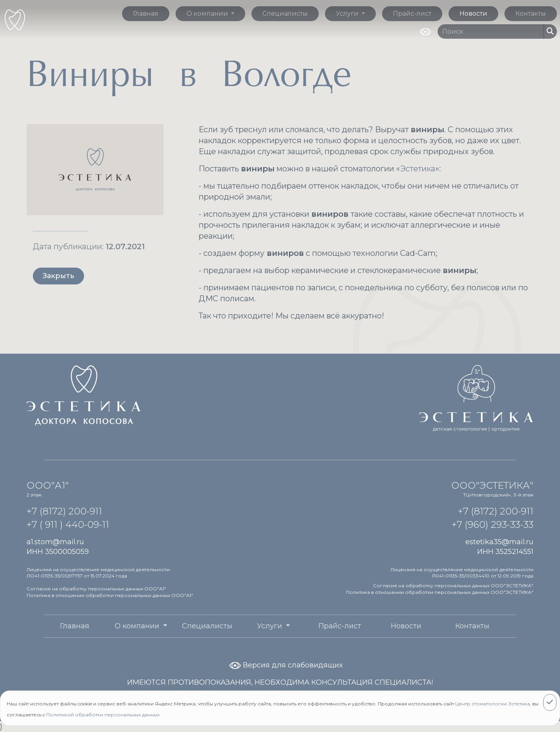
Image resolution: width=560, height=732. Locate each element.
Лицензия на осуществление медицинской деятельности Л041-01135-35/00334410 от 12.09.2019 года (462, 573)
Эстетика (418, 169)
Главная (146, 13)
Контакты (531, 13)
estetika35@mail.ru (499, 542)
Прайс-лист (412, 13)
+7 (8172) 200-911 (64, 511)
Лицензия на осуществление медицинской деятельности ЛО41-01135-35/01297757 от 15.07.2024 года (98, 573)
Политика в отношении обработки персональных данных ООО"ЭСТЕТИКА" (440, 592)
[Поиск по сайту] (491, 31)
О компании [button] (208, 13)
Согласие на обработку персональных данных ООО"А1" (96, 589)
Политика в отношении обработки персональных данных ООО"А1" (110, 595)
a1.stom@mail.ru (55, 542)
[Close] (550, 702)
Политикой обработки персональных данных (103, 715)
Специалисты (285, 13)
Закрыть (58, 276)
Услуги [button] (348, 13)
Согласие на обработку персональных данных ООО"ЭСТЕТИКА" (453, 585)
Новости (473, 13)
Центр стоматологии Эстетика (493, 704)
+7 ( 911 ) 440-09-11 (68, 524)
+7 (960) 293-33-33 (493, 524)
